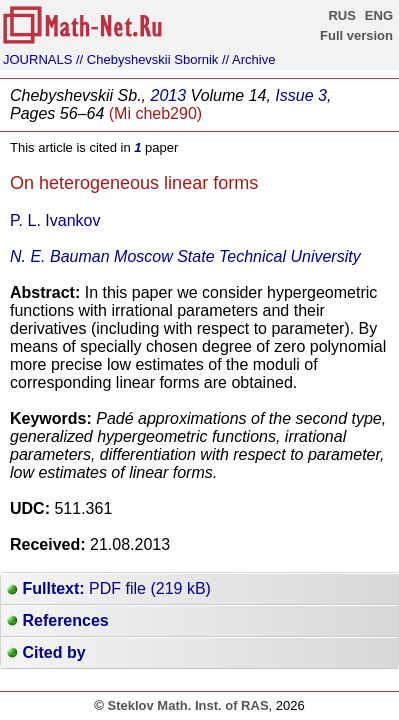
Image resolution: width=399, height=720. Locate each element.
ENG (379, 15)
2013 (169, 95)
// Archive (248, 59)
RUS (341, 15)
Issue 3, (303, 95)
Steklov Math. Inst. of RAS (187, 705)
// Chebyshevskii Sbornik (147, 59)
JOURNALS (37, 59)
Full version (356, 35)
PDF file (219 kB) (109, 588)
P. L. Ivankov (55, 220)
